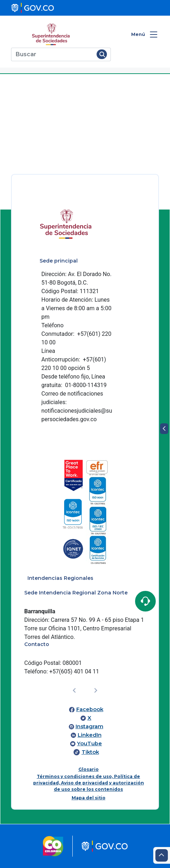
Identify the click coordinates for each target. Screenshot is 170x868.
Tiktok (90, 752)
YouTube (89, 743)
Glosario (89, 769)
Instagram (89, 726)
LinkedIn (90, 735)
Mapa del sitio (89, 798)
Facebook (90, 709)
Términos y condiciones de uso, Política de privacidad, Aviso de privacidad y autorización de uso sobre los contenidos (89, 783)
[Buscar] (53, 54)
